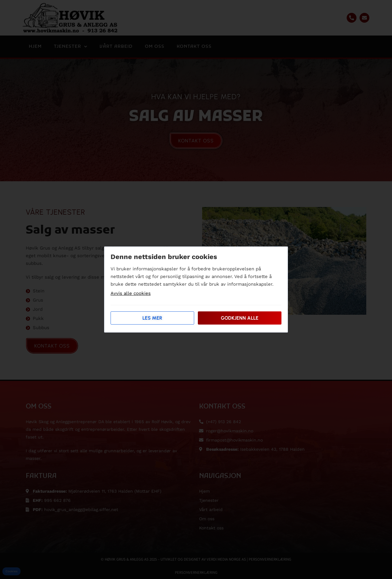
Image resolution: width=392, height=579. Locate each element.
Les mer (152, 318)
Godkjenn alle (240, 318)
